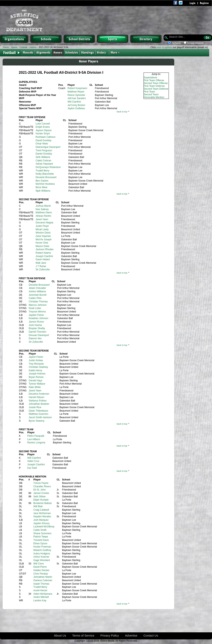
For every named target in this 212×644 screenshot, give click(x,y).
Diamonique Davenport (48, 147)
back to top (122, 112)
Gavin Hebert (43, 259)
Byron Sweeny (36, 421)
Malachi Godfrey (42, 550)
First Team (149, 92)
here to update (164, 47)
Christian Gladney (38, 367)
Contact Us (151, 636)
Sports (113, 39)
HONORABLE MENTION (33, 477)
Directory (146, 39)
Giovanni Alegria (44, 223)
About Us (60, 636)
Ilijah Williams (43, 191)
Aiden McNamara (43, 594)
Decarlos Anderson (39, 394)
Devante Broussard (46, 177)
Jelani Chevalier (37, 288)
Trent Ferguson (44, 150)
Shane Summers (42, 533)
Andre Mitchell (41, 597)
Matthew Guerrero (38, 414)
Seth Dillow (39, 497)
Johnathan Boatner (39, 404)
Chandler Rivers (42, 486)
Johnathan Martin (43, 577)
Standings (88, 52)
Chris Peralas (41, 574)
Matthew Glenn (44, 213)
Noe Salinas (42, 209)
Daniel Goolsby (44, 154)
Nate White (35, 387)
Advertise (131, 636)
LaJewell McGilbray (44, 527)
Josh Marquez (41, 520)
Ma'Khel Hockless (45, 184)
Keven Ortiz (42, 243)
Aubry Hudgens (42, 554)
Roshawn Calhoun (45, 137)
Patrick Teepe (41, 537)
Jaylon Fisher (36, 357)
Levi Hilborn (34, 439)
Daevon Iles (35, 338)
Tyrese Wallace (37, 384)
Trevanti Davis (41, 540)
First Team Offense (154, 80)
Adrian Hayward (44, 164)
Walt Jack (41, 263)
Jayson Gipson (44, 130)
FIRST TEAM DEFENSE (32, 278)
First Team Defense (154, 86)
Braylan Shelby (37, 328)
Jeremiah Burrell (37, 295)
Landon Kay (40, 600)
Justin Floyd (42, 226)
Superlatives (150, 78)
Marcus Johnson (38, 305)
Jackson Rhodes (45, 249)
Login (193, 3)
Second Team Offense (156, 83)
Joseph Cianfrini (44, 256)
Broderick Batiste (43, 503)
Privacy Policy (110, 636)
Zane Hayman (43, 236)
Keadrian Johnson (38, 318)
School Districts (79, 39)
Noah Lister (35, 308)
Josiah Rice (35, 407)
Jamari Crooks (41, 493)
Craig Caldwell (41, 510)
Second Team (151, 94)
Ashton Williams (37, 291)
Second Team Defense (156, 89)
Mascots (28, 52)
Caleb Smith (40, 530)
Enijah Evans (43, 127)
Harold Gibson (36, 397)
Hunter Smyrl (43, 134)
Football (23, 47)
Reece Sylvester (76, 95)
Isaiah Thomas (41, 584)
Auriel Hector (40, 590)
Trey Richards (36, 364)
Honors (33, 47)
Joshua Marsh (43, 206)
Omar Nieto (42, 144)
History (102, 52)
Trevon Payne (41, 483)
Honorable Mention (154, 97)
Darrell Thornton (37, 332)
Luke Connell (43, 124)
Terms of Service (83, 636)
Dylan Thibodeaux (38, 411)
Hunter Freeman (42, 547)
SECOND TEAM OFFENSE (34, 199)
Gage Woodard (41, 560)
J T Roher (41, 266)
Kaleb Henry (35, 370)
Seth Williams (43, 157)
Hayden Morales (42, 516)
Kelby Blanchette (45, 174)
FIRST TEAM (26, 429)
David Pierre (40, 567)
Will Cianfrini (74, 102)
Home (6, 47)
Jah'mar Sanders (77, 98)
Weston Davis (43, 233)
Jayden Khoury (41, 523)
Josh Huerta (35, 325)
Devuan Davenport (39, 335)
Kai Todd (32, 468)
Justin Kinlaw (36, 360)
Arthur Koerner (41, 557)
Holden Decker (41, 570)
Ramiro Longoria (36, 443)
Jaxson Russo (36, 322)
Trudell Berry (42, 171)
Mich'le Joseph (44, 240)
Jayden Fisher (36, 315)
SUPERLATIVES (28, 82)
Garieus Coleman (43, 580)
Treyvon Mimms (37, 312)
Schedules (72, 52)
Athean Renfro (43, 216)
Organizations (14, 39)
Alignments (43, 52)
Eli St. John (39, 490)
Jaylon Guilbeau (76, 108)
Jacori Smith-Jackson (40, 417)
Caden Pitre (35, 298)
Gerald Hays (35, 381)
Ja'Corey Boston (77, 105)
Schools (46, 39)
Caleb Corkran (43, 161)
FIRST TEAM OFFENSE (32, 117)
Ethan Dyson (40, 543)
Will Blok (38, 506)
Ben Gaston (42, 181)
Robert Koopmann (77, 88)
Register (204, 3)
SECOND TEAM (28, 451)
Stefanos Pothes (38, 401)
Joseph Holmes (37, 374)
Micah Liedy (42, 229)
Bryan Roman (36, 377)
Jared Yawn (42, 219)
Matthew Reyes (76, 92)
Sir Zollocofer (43, 270)
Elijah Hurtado (41, 500)
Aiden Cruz (33, 461)
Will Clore (38, 564)
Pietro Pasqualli (36, 436)
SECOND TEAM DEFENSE (34, 351)
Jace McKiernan (42, 513)
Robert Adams (43, 253)
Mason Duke (42, 246)
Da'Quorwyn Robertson (48, 167)
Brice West (41, 187)
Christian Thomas (38, 302)
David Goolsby (43, 140)
